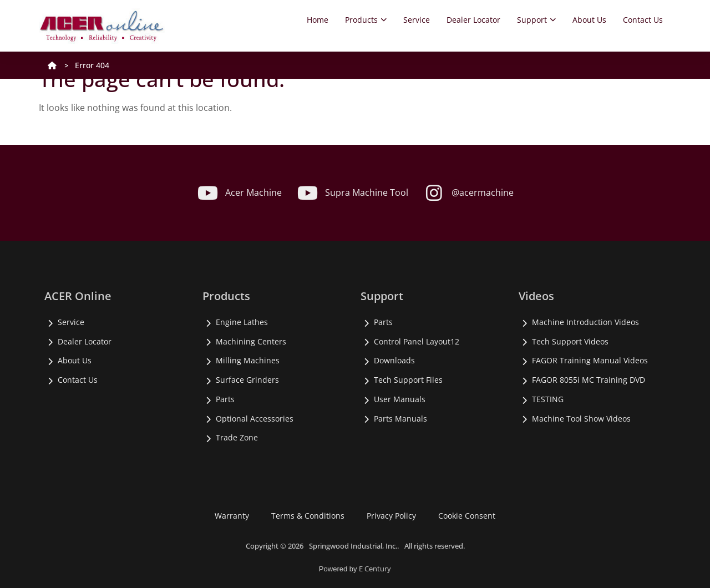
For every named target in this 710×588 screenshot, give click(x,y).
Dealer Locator (473, 20)
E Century (375, 569)
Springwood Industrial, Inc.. (354, 546)
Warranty (232, 516)
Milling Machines (248, 360)
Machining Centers (251, 341)
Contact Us (643, 20)
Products (366, 20)
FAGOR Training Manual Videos (590, 360)
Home (318, 20)
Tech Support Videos (570, 341)
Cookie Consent (467, 516)
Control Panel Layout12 (417, 341)
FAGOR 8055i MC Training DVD (589, 380)
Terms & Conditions (308, 516)
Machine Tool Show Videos (581, 419)
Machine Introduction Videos (585, 322)
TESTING (548, 399)
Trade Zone (237, 437)
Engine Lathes (242, 322)
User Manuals (400, 399)
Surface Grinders (247, 380)
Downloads (394, 360)
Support (536, 20)
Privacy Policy (391, 516)
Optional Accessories (255, 419)
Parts (225, 399)
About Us (589, 20)
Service (417, 20)
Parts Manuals (400, 419)
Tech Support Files (408, 380)
